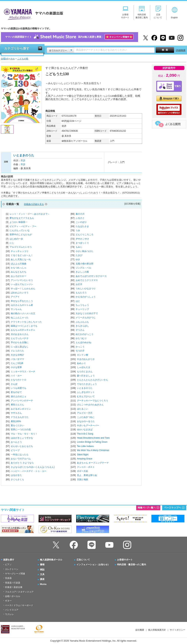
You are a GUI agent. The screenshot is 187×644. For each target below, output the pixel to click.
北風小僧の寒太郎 (85, 264)
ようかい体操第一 (19, 222)
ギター (8, 601)
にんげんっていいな (20, 230)
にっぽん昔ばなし (20, 347)
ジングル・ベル (83, 268)
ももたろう (81, 293)
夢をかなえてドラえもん (22, 218)
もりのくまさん (85, 372)
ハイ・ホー (16, 376)
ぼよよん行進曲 (19, 264)
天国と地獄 (82, 479)
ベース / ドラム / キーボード (19, 605)
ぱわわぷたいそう (20, 293)
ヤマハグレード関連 (15, 574)
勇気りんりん (17, 405)
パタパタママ (17, 359)
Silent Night (83, 455)
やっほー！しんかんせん (23, 289)
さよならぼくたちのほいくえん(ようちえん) (33, 467)
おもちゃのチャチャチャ (23, 330)
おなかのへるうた (86, 421)
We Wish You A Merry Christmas (93, 450)
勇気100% (16, 421)
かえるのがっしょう (86, 297)
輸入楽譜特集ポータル (51, 560)
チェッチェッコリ (20, 251)
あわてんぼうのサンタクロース (91, 276)
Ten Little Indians (85, 446)
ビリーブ (15, 450)
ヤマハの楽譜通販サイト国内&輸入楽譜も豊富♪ (69, 37)
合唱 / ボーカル (13, 596)
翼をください (17, 425)
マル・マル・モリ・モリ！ (24, 434)
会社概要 (140, 630)
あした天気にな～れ (21, 259)
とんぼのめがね (83, 342)
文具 (42, 574)
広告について (83, 560)
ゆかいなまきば (85, 430)
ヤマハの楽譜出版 (32, 14)
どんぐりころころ (85, 235)
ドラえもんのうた (20, 417)
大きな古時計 (17, 355)
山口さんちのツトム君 (22, 305)
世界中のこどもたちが (21, 235)
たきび (79, 255)
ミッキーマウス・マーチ (23, 372)
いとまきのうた (85, 388)
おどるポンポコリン (21, 409)
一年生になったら (20, 455)
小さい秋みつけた (85, 251)
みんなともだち (19, 272)
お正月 (79, 284)
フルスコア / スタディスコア (19, 592)
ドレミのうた (17, 351)
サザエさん (16, 413)
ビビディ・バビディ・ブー (23, 226)
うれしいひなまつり (86, 289)
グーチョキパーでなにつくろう (92, 401)
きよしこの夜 (82, 272)
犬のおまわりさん (20, 334)
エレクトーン (12, 569)
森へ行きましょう (86, 376)
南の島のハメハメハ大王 (23, 313)
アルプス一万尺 (85, 413)
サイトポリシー (178, 630)
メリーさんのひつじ (86, 318)
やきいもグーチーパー (88, 425)
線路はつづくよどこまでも (24, 326)
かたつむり (81, 338)
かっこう (80, 347)
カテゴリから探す (17, 48)
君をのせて (16, 392)
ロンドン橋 (82, 355)
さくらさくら (17, 479)
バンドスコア (12, 610)
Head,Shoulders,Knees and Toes (93, 438)
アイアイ (15, 297)
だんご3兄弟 (17, 363)
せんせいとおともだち (22, 446)
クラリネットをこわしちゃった (26, 322)
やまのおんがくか (86, 359)
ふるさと (80, 218)
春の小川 (80, 214)
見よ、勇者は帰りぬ (87, 475)
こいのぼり (81, 222)
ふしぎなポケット (86, 392)
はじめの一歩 (16, 239)
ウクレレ (9, 614)
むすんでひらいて (86, 396)
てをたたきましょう (87, 384)
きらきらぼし (82, 326)
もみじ (79, 247)
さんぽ (14, 384)
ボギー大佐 (82, 471)
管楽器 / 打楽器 (13, 583)
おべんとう (16, 442)
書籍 (42, 565)
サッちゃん (16, 309)
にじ (12, 243)
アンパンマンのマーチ (22, 401)
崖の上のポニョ (19, 396)
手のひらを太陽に (20, 342)
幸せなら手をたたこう (22, 301)
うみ (78, 230)
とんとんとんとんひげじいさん (92, 380)
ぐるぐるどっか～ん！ (22, 255)
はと (78, 301)
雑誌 (42, 570)
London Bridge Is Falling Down (92, 442)
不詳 (23, 161)
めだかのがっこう (85, 334)
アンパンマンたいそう (22, 280)
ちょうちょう (82, 305)
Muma (43, 584)
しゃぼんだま (84, 367)
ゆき (78, 259)
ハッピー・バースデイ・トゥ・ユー (29, 471)
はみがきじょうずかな (22, 438)
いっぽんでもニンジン (22, 284)
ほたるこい (82, 409)
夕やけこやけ (82, 239)
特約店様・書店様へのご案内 (132, 565)
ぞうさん (80, 330)
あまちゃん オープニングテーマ (93, 463)
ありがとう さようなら (22, 463)
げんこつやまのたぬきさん (90, 405)
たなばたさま (82, 226)
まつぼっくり (82, 243)
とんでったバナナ (20, 338)
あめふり (81, 363)
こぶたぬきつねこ (86, 417)
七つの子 (80, 351)
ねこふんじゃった (20, 318)
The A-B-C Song (85, 434)
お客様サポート (125, 560)
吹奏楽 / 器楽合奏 (14, 587)
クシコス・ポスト (86, 467)
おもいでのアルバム (21, 459)
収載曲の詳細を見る (34, 204)
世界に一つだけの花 (21, 430)
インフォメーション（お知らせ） (93, 565)
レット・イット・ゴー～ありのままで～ (30, 214)
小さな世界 (16, 367)
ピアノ (8, 565)
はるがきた (16, 475)
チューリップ (82, 309)
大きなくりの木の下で (87, 313)
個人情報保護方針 (157, 630)
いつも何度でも (19, 388)
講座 (42, 579)
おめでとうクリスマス (87, 280)
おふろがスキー (19, 276)
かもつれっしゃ (19, 268)
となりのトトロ (19, 380)
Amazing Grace (84, 459)
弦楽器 (8, 578)
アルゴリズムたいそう (21, 247)
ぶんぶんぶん (82, 322)
